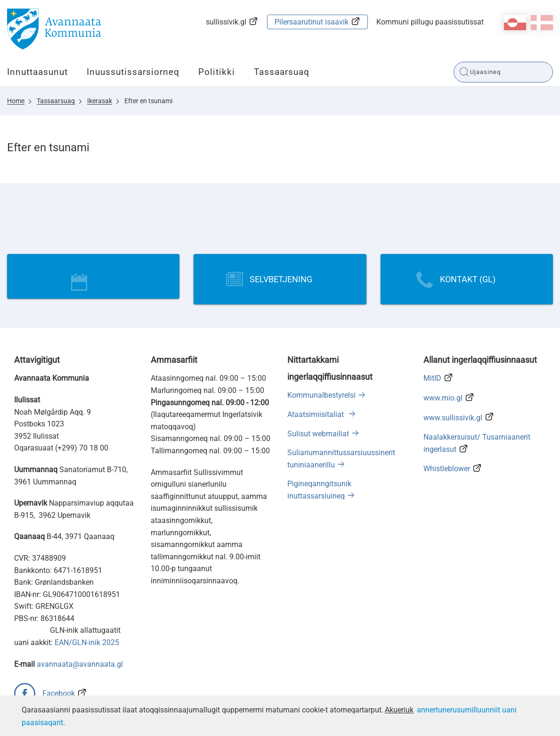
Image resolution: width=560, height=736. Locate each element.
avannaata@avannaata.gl (80, 664)
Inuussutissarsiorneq (133, 72)
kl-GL (515, 23)
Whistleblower (447, 469)
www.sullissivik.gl (453, 418)
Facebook (59, 693)
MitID (432, 378)
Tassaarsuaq (282, 72)
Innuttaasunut (37, 72)
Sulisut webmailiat (318, 434)
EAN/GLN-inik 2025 (87, 642)
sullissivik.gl (226, 22)
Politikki (217, 72)
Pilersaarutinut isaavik (312, 22)
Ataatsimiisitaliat (317, 414)
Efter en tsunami (148, 101)
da (542, 23)
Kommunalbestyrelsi (321, 395)
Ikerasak (100, 101)
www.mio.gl (443, 398)
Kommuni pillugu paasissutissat (430, 22)
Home (16, 101)
